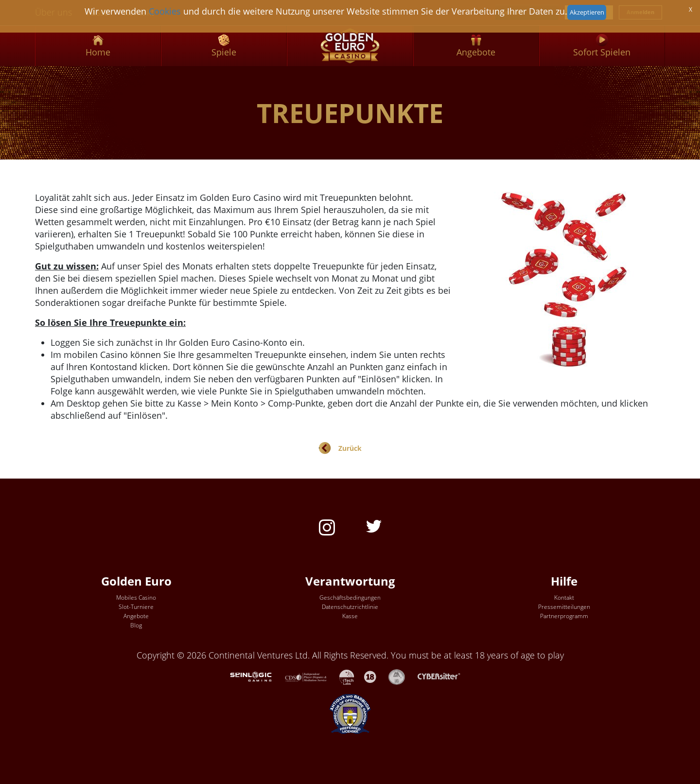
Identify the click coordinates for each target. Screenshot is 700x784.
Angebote (136, 616)
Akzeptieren (587, 12)
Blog (136, 625)
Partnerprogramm (564, 616)
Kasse (350, 616)
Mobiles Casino (136, 597)
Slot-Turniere (136, 607)
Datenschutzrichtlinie (350, 607)
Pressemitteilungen (564, 607)
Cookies (165, 11)
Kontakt (564, 597)
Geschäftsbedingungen (350, 597)
